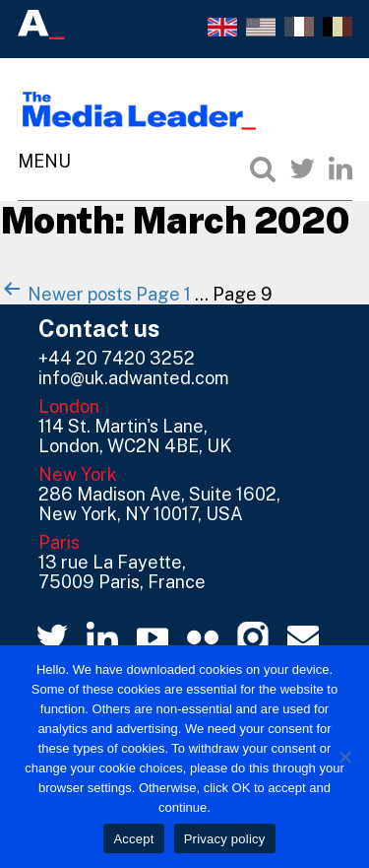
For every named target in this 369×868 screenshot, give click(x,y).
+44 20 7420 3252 (117, 358)
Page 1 (163, 294)
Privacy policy (225, 839)
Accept (133, 839)
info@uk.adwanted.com (134, 378)
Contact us (99, 328)
